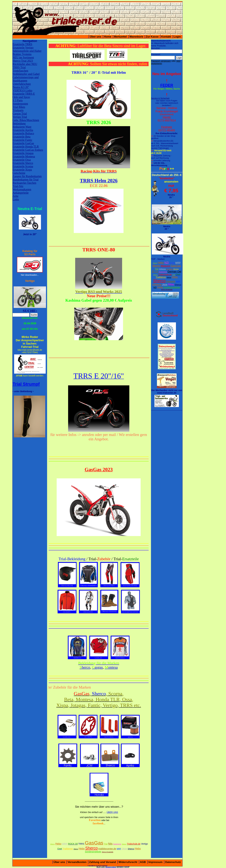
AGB (143, 862)
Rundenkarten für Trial (26, 180)
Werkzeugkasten (22, 189)
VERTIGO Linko (22, 90)
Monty (156, 266)
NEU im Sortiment (23, 58)
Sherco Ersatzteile (167, 290)
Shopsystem (111, 867)
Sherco (155, 263)
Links (16, 199)
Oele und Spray (21, 97)
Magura (165, 266)
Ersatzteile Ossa (22, 160)
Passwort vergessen (161, 61)
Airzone (176, 269)
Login (177, 37)
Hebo (161, 263)
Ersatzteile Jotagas (23, 153)
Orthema (162, 269)
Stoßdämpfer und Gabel (26, 74)
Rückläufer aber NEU (25, 64)
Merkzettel (120, 37)
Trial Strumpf (26, 384)
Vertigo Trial (20, 117)
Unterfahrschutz (22, 84)
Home (108, 37)
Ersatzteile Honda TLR (26, 147)
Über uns (96, 37)
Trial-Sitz (18, 186)
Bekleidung (19, 123)
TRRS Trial (19, 67)
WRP (178, 263)
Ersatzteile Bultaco (23, 133)
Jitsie (165, 284)
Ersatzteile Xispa (22, 170)
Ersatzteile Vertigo (23, 48)
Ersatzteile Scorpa (23, 166)
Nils (110, 844)
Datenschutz (173, 862)
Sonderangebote (172, 287)
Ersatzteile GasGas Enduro (28, 150)
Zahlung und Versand (103, 862)
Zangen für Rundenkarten (27, 176)
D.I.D (155, 272)
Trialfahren (161, 277)
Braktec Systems (22, 54)
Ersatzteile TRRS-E (24, 94)
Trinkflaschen (20, 71)
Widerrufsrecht (128, 862)
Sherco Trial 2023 (23, 61)
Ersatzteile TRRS (22, 44)
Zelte (15, 196)
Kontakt (166, 37)
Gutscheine (19, 173)
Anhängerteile (21, 193)
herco (85, 667)
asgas (97, 667)
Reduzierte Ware (22, 127)
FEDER (167, 85)
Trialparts (18, 110)
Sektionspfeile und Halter (27, 51)
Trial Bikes (19, 107)
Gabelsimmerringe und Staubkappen (26, 79)
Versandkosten (77, 862)
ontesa (111, 667)
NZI (166, 263)
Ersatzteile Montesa (24, 156)
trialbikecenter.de (107, 849)
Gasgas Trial (20, 114)
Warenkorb (136, 37)
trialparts (171, 281)
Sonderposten (20, 104)
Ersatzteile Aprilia (23, 130)
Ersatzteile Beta (21, 137)
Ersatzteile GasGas (23, 143)
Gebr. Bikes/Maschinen (26, 120)
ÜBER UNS (112, 812)
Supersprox (163, 272)
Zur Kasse (152, 37)
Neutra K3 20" (21, 87)
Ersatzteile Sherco (23, 163)
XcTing (172, 263)
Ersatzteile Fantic (22, 140)
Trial (157, 269)
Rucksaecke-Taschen (24, 183)
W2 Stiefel (170, 269)
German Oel (174, 272)
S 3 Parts (18, 100)
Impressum (156, 862)
